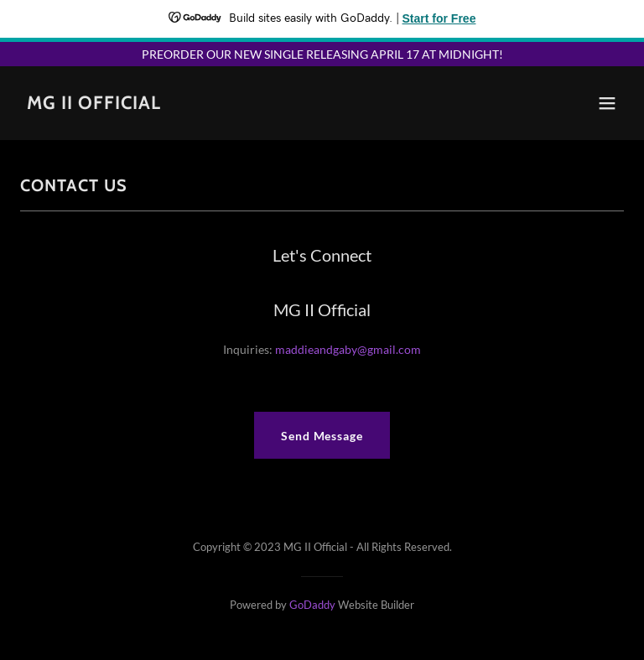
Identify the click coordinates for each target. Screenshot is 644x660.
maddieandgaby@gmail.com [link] (348, 349)
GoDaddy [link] (312, 605)
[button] (607, 103)
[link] (94, 104)
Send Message (322, 436)
